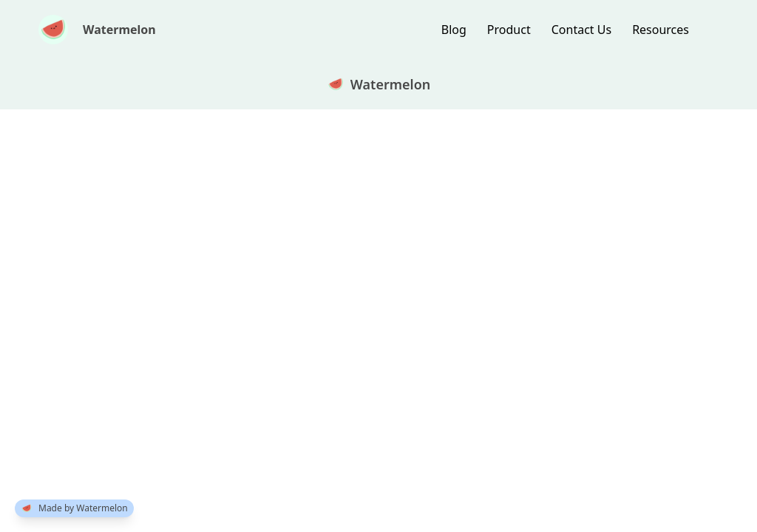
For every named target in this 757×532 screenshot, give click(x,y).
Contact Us (581, 30)
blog (454, 30)
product (509, 30)
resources (661, 30)
